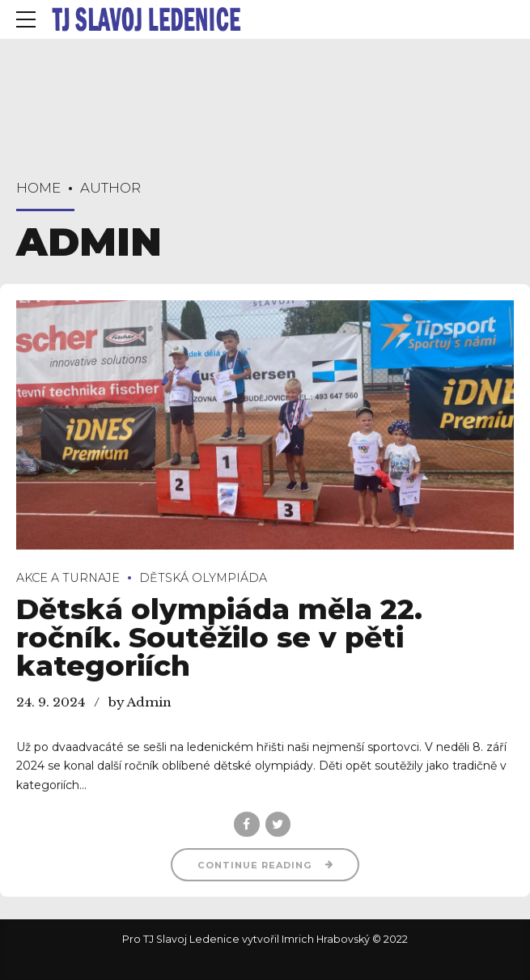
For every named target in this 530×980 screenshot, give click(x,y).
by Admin (140, 702)
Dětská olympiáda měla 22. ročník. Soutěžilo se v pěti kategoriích (219, 638)
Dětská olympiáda (203, 578)
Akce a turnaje (68, 578)
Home (38, 188)
